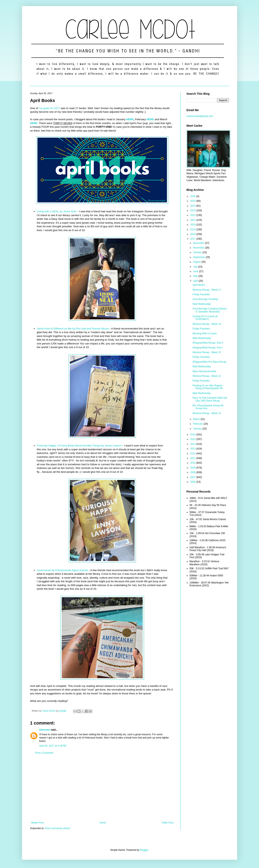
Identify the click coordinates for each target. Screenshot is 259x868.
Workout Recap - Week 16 (207, 324)
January (198, 429)
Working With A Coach (204, 334)
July (196, 267)
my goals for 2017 (49, 108)
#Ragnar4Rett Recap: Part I (207, 348)
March (197, 419)
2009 (193, 468)
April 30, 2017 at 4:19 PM (53, 746)
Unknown (45, 730)
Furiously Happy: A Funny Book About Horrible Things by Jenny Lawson (79, 446)
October (198, 252)
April (196, 281)
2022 (193, 215)
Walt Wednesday (202, 304)
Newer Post (37, 823)
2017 (193, 239)
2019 (193, 229)
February (198, 424)
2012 (193, 454)
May (196, 276)
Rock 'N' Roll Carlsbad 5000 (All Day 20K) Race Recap (210, 399)
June (196, 271)
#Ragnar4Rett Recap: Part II (208, 343)
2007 (193, 477)
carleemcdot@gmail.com (200, 116)
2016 (193, 435)
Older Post (168, 823)
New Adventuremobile (204, 371)
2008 (193, 472)
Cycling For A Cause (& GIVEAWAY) (205, 318)
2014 (193, 444)
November (199, 248)
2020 (193, 225)
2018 (193, 234)
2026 (193, 196)
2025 (193, 201)
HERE (130, 119)
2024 (193, 206)
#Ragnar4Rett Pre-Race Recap (209, 362)
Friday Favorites (201, 294)
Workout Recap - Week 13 (207, 413)
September (199, 257)
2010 (193, 463)
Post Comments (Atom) (58, 828)
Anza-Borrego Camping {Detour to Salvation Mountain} (210, 310)
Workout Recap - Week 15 (207, 352)
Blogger (144, 850)
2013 (193, 449)
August (197, 262)
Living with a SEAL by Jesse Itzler (57, 211)
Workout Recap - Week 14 (207, 376)
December (199, 243)
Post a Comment (44, 753)
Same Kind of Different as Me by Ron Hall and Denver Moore (73, 329)
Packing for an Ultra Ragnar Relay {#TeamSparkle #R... (208, 387)
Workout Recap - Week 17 (207, 290)
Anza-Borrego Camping (205, 299)
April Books (199, 285)
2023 (193, 210)
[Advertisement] (102, 788)
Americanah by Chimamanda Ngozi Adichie (63, 570)
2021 (193, 220)
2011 (193, 458)
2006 (193, 482)
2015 (193, 439)
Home (103, 823)
